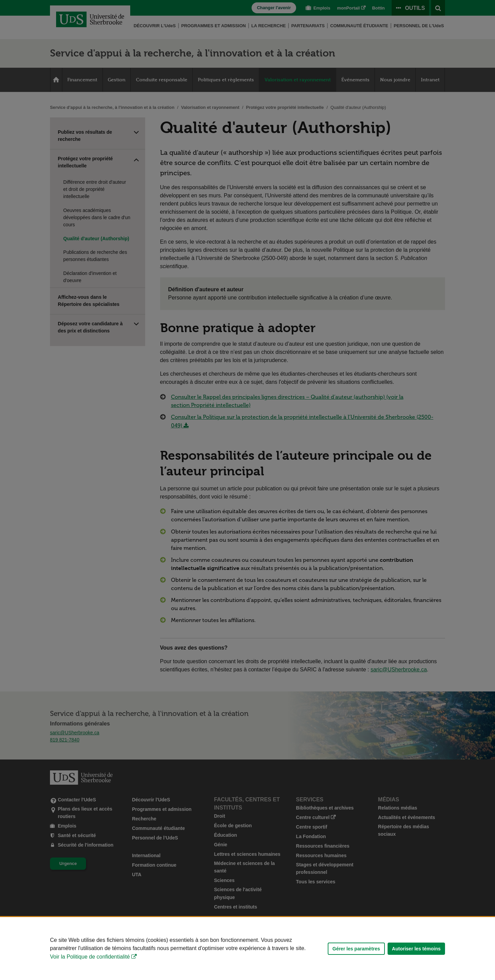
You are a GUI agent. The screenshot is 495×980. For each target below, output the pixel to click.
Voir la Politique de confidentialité (90, 957)
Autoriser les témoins (416, 949)
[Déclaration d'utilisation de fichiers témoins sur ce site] (247, 949)
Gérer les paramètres (356, 949)
